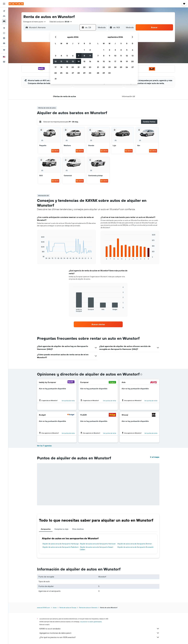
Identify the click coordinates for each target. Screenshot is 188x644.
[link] (98, 324)
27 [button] (73, 73)
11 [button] (61, 61)
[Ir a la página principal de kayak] (16, 4)
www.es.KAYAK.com (43, 608)
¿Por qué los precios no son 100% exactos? (99, 637)
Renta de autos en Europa (68, 608)
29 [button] (84, 73)
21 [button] (79, 67)
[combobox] (35, 22)
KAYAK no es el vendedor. (99, 629)
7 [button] (79, 56)
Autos (55, 608)
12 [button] (67, 61)
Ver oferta (55, 151)
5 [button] (67, 56)
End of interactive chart (40, 257)
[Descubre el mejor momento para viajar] (4, 38)
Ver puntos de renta (68, 401)
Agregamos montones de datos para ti (99, 633)
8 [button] (84, 56)
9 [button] (90, 56)
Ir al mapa (155, 457)
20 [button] (73, 67)
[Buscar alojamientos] (4, 16)
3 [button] (56, 56)
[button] (4, 4)
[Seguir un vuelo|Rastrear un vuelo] (4, 33)
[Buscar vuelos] (4, 11)
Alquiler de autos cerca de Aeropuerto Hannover (98, 544)
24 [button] (56, 73)
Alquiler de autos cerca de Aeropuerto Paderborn (61, 547)
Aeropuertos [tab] (46, 529)
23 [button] (90, 67)
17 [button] (56, 67)
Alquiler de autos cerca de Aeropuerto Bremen (135, 544)
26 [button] (67, 73)
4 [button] (61, 56)
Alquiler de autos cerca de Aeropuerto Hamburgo (61, 544)
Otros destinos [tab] (78, 529)
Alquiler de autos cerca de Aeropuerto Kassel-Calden (97, 548)
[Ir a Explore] (4, 28)
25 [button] (61, 73)
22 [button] (84, 67)
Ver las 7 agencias (44, 446)
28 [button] (79, 73)
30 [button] (90, 73)
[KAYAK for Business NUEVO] (4, 43)
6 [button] (73, 56)
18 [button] (61, 67)
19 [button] (67, 67)
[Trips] (4, 50)
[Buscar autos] (4, 21)
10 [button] (56, 61)
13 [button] (73, 61)
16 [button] (90, 61)
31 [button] (56, 79)
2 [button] (90, 50)
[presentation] (141, 374)
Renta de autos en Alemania (88, 608)
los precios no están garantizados (91, 622)
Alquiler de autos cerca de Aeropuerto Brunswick (135, 547)
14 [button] (79, 61)
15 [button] (84, 61)
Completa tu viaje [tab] (61, 529)
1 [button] (84, 50)
